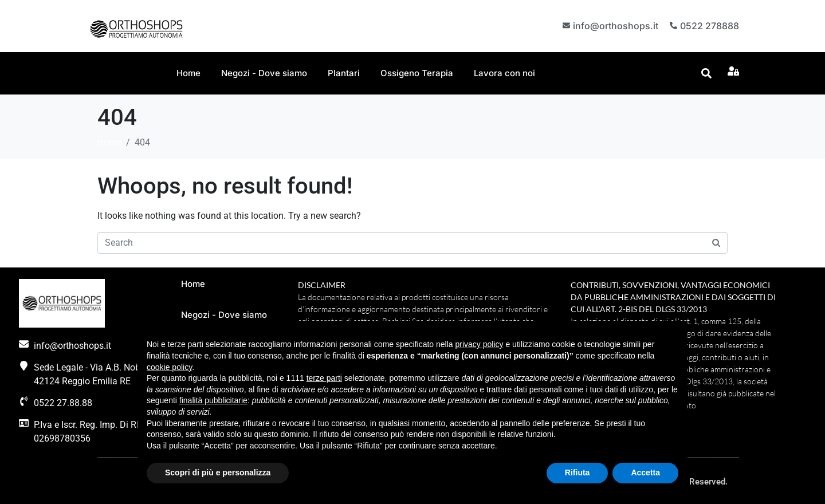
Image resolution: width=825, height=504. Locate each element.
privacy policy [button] (480, 344)
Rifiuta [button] (577, 472)
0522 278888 (710, 25)
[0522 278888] (673, 26)
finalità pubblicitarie (213, 400)
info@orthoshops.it (614, 25)
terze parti (324, 378)
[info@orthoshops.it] (564, 26)
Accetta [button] (645, 472)
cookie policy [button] (169, 367)
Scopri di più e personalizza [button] (218, 472)
